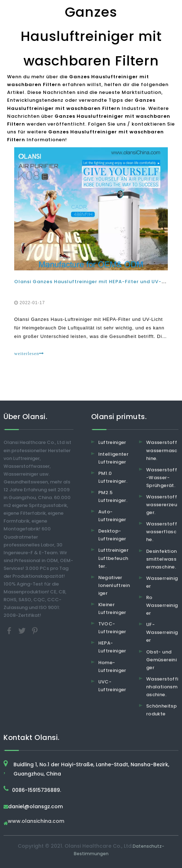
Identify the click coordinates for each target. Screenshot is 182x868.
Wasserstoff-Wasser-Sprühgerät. (162, 478)
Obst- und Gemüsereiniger (161, 660)
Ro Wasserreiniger (162, 605)
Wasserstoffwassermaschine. (162, 450)
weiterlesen (29, 353)
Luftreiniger (112, 442)
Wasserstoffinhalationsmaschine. (162, 687)
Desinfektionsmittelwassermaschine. (161, 559)
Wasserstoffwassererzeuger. (162, 505)
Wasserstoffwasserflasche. (162, 532)
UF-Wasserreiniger (162, 632)
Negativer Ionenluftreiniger (114, 585)
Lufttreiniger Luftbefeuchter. (114, 558)
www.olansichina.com (36, 822)
